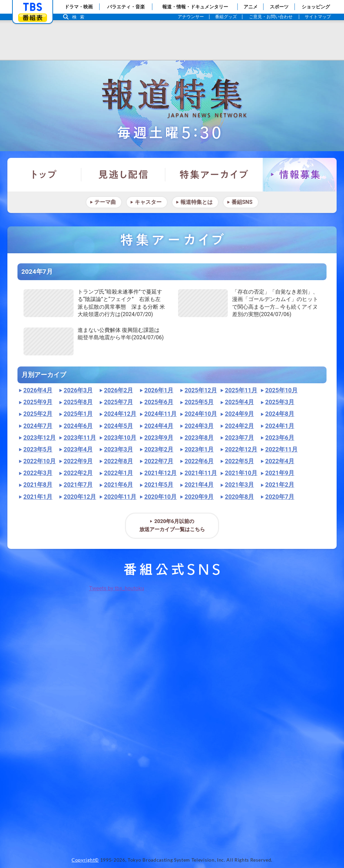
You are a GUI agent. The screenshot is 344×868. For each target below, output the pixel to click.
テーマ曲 (105, 202)
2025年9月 (38, 402)
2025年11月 (241, 390)
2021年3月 (240, 485)
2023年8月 (199, 438)
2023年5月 (38, 449)
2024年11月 (161, 414)
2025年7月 (119, 402)
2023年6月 (280, 438)
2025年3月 (280, 402)
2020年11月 (120, 497)
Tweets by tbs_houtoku (117, 588)
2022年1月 (119, 473)
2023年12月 (40, 438)
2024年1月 (280, 426)
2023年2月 (159, 449)
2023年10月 (120, 438)
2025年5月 (199, 402)
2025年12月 (201, 390)
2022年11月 (282, 449)
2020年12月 (80, 497)
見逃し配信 (123, 175)
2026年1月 (159, 390)
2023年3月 (119, 449)
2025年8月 (78, 402)
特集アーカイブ (214, 175)
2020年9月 (199, 497)
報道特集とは (197, 202)
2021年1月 (38, 497)
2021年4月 (199, 485)
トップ (44, 175)
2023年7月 (240, 438)
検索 (80, 17)
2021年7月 (78, 485)
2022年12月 (241, 449)
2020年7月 (280, 497)
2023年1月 (199, 449)
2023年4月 (78, 449)
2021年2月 (280, 485)
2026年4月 (38, 390)
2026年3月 (78, 390)
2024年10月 (201, 414)
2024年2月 (240, 426)
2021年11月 (201, 473)
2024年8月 (280, 414)
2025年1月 (78, 414)
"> (48, 303)
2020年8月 (240, 497)
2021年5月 (159, 485)
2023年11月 (80, 438)
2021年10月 (241, 473)
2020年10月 (161, 497)
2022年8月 (119, 461)
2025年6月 (159, 402)
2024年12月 (120, 414)
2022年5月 (240, 461)
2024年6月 (78, 426)
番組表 (33, 18)
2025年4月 (240, 402)
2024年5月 (119, 426)
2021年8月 (38, 485)
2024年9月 (240, 414)
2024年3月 (199, 426)
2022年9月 (78, 461)
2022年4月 (280, 461)
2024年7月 (38, 426)
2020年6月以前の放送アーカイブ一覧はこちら (172, 525)
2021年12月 (161, 473)
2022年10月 (40, 461)
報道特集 (172, 106)
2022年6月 (199, 461)
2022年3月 (38, 473)
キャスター (148, 202)
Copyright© (85, 860)
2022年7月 (159, 461)
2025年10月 (282, 390)
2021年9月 (280, 473)
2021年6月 (119, 485)
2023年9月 (159, 438)
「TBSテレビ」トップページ (33, 7)
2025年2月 (38, 414)
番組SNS (242, 202)
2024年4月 (159, 426)
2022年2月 (78, 473)
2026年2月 (119, 390)
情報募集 (300, 175)
